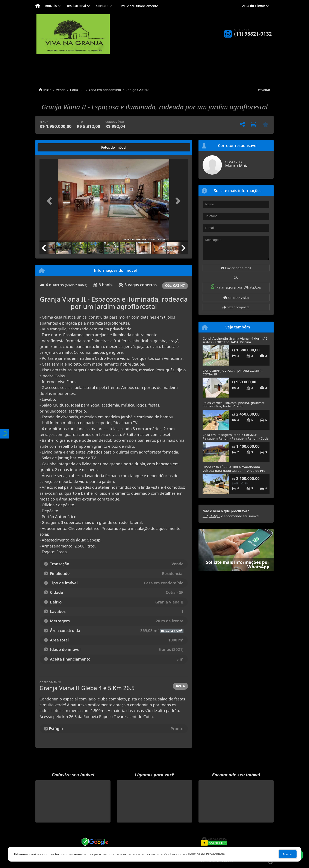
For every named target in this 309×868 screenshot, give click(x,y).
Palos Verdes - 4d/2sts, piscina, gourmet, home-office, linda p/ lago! (234, 405)
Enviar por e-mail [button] (236, 268)
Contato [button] (102, 6)
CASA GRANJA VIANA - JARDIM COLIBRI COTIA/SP (233, 372)
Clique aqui (211, 516)
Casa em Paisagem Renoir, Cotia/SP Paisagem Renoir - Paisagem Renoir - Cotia (236, 436)
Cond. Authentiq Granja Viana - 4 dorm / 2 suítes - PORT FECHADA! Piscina (235, 340)
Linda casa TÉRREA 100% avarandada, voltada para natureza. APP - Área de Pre (234, 469)
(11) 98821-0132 (253, 34)
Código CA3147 (137, 90)
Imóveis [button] (51, 6)
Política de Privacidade (207, 854)
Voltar (264, 90)
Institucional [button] (76, 6)
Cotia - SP (77, 90)
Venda (61, 90)
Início (45, 90)
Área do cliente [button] (254, 6)
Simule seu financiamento (138, 6)
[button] (51, 201)
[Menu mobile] (38, 6)
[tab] (53, 147)
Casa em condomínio (105, 90)
